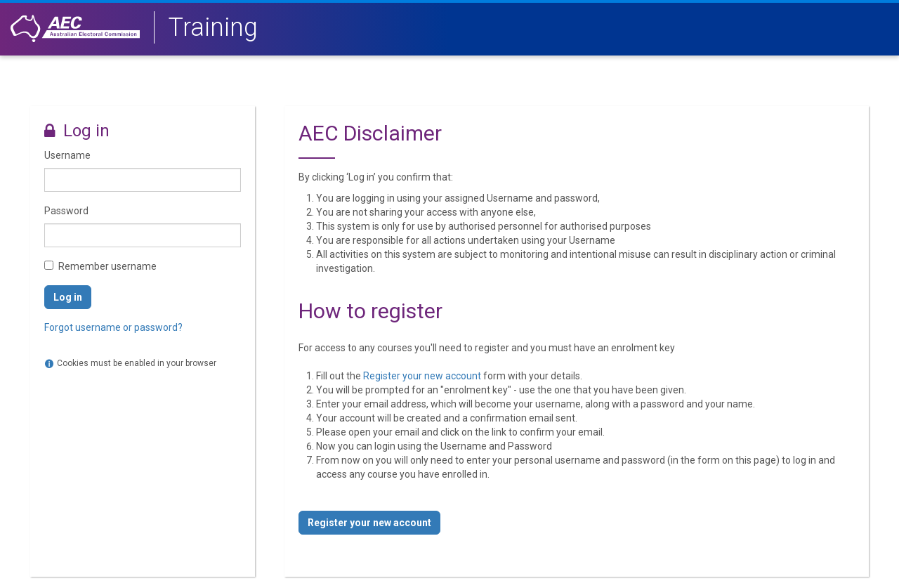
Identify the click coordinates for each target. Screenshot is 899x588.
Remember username (107, 266)
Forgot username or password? (113, 327)
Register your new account (422, 376)
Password (66, 211)
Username (67, 155)
